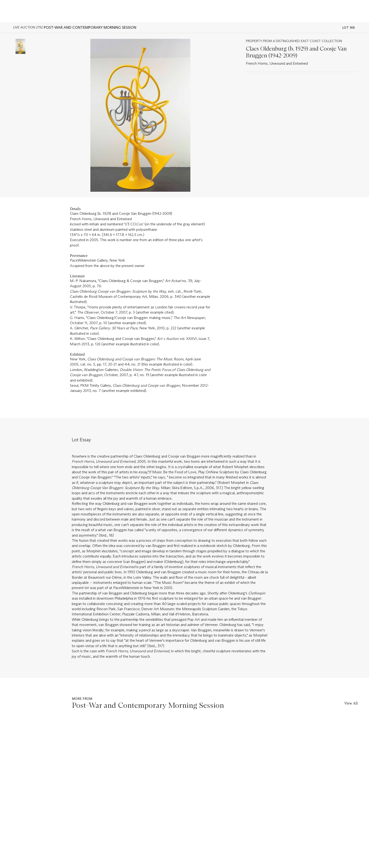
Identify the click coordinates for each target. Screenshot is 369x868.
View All (351, 703)
